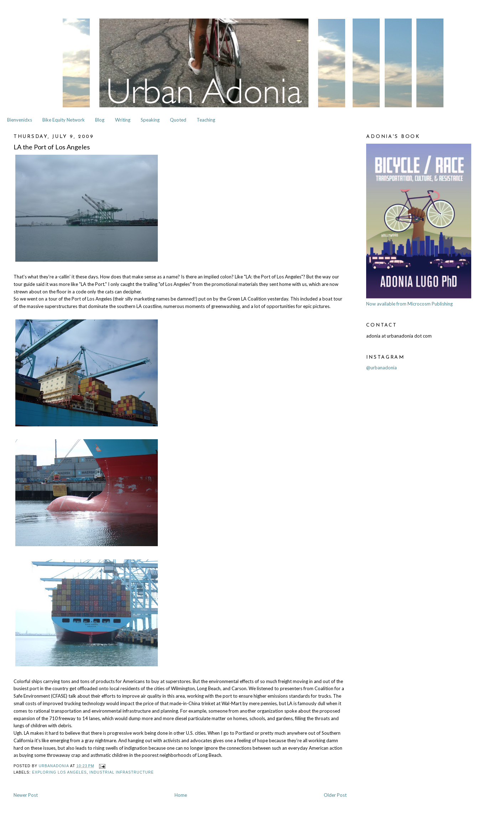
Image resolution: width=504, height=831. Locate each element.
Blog (100, 120)
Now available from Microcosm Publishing (409, 304)
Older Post (335, 795)
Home (181, 795)
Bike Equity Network (64, 120)
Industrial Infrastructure (122, 772)
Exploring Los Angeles (59, 772)
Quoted (178, 120)
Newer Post (26, 795)
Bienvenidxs (20, 120)
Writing (123, 120)
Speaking (150, 120)
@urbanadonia (381, 368)
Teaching (206, 120)
